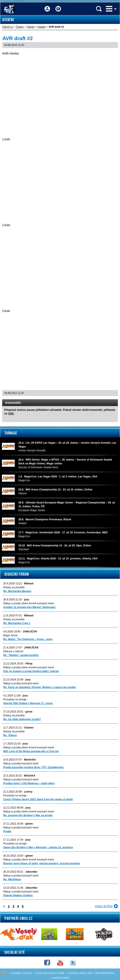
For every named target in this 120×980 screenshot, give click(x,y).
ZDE (11, 413)
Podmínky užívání (77, 973)
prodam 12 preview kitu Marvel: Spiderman (29, 607)
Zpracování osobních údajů (50, 973)
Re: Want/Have (12, 879)
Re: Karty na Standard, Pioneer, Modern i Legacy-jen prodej (39, 687)
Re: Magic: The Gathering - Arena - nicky (28, 639)
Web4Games (107, 973)
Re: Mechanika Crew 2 (17, 623)
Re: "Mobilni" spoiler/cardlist (21, 655)
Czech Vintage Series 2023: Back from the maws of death (38, 799)
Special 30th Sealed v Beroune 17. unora (28, 703)
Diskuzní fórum (17, 574)
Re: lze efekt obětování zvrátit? (22, 719)
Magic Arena (10, 635)
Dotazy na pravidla (14, 587)
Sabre (66, 978)
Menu (109, 9)
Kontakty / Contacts (22, 973)
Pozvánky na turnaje (15, 699)
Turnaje (11, 433)
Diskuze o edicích (13, 651)
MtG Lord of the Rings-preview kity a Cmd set (31, 751)
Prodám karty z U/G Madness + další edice (29, 783)
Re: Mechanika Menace (17, 591)
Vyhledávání (99, 9)
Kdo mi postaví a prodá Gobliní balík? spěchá (31, 671)
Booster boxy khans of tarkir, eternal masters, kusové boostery (42, 863)
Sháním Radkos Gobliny (18, 895)
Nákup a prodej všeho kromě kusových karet (29, 603)
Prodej (7, 831)
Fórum (58, 6)
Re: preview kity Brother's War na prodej (28, 815)
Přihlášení (47, 6)
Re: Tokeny (10, 735)
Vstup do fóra (104, 906)
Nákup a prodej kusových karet (21, 683)
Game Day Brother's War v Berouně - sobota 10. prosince (38, 847)
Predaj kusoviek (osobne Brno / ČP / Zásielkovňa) (33, 767)
